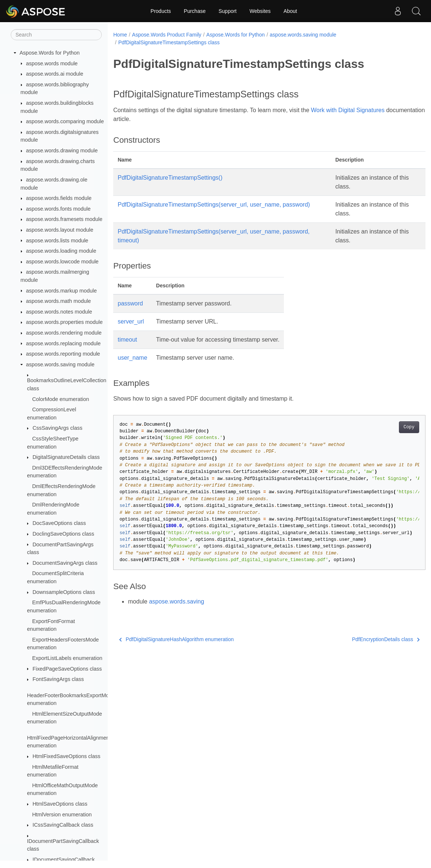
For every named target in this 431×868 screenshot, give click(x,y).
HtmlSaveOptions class (60, 804)
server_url (131, 321)
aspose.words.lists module (57, 241)
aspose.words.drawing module (62, 151)
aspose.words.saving (176, 601)
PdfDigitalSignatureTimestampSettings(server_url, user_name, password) (214, 205)
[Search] (56, 35)
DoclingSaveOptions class (63, 534)
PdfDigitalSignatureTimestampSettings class (169, 42)
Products (161, 11)
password (130, 303)
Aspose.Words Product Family (167, 35)
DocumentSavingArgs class (65, 563)
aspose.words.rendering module (64, 333)
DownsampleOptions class (64, 592)
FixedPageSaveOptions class (67, 669)
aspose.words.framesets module (64, 219)
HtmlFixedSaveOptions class (66, 756)
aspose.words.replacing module (63, 343)
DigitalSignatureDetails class (66, 457)
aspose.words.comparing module (65, 121)
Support (228, 11)
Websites (260, 11)
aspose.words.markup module (62, 291)
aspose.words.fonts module (58, 209)
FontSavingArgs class (58, 679)
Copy (387, 427)
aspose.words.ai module (55, 74)
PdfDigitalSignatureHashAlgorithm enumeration (176, 639)
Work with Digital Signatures (348, 110)
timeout (127, 340)
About (290, 11)
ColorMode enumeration (60, 399)
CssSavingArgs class (57, 428)
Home (120, 35)
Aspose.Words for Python (50, 53)
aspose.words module (52, 63)
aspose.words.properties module (65, 322)
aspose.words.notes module (59, 312)
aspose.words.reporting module (63, 354)
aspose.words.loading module (61, 251)
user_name (132, 358)
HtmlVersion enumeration (62, 815)
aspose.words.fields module (59, 198)
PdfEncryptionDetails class (364, 639)
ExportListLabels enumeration (67, 658)
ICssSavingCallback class (63, 825)
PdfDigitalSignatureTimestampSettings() (170, 178)
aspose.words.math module (59, 301)
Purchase (195, 11)
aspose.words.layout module (60, 230)
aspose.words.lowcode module (62, 262)
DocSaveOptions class (59, 523)
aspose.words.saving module (60, 364)
